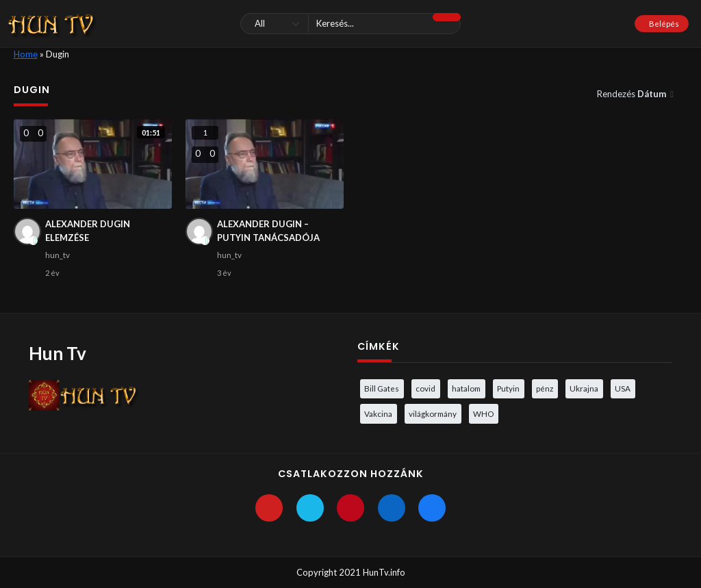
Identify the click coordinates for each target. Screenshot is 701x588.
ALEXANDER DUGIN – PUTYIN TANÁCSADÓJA (268, 231)
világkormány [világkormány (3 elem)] (433, 413)
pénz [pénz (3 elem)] (545, 388)
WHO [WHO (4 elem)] (483, 413)
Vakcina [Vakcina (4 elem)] (378, 413)
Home (26, 54)
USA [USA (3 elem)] (623, 388)
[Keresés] (350, 24)
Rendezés (633, 94)
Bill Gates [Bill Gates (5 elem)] (382, 388)
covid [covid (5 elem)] (425, 388)
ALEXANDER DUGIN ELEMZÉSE (88, 231)
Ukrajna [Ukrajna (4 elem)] (584, 388)
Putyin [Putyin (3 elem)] (508, 388)
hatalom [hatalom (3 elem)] (466, 388)
